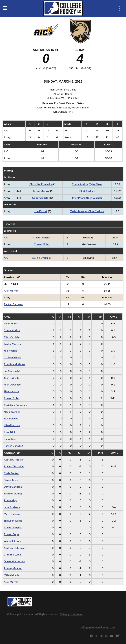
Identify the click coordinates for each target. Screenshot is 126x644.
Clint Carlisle (87, 191)
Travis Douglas (42, 237)
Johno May (10, 500)
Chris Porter (11, 473)
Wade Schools (12, 541)
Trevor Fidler (42, 244)
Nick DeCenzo (12, 384)
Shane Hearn (11, 391)
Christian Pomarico (41, 184)
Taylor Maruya (41, 191)
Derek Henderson (14, 561)
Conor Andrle (80, 184)
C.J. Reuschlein (12, 357)
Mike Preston (12, 425)
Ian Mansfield (12, 371)
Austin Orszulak (42, 258)
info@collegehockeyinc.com (98, 627)
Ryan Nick (10, 432)
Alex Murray (11, 291)
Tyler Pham (96, 184)
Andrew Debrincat (15, 548)
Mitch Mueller (12, 575)
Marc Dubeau (12, 514)
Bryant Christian (14, 466)
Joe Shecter (11, 418)
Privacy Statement (71, 614)
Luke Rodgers (12, 507)
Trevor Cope (11, 534)
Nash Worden (94, 198)
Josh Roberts (12, 378)
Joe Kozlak (41, 211)
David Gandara (13, 487)
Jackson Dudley (13, 493)
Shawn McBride (13, 521)
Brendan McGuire (14, 364)
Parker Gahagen (13, 304)
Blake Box (10, 439)
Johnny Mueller (13, 568)
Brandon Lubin (12, 555)
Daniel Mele (11, 480)
